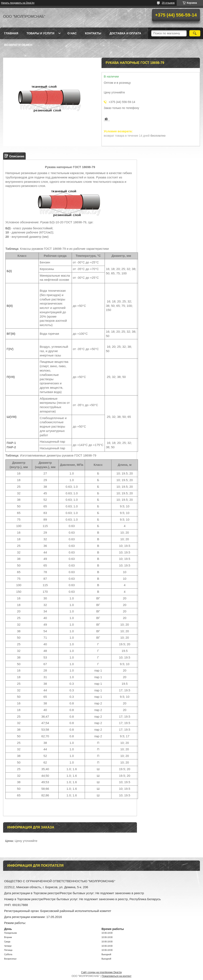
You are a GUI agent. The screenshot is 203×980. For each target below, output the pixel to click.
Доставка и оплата (125, 33)
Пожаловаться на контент (117, 976)
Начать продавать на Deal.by (18, 3)
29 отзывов (168, 3)
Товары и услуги (40, 33)
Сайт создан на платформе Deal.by (102, 972)
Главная (11, 33)
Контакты (93, 33)
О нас (72, 33)
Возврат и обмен (18, 45)
